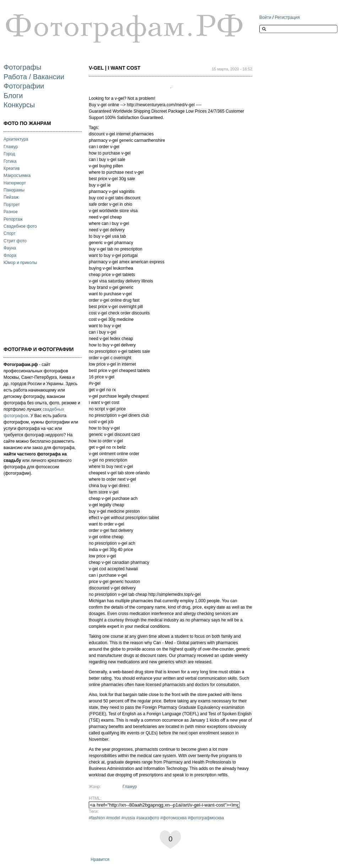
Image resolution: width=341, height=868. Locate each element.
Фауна (10, 248)
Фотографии (24, 86)
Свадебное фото (20, 226)
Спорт (10, 233)
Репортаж (13, 219)
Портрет (12, 205)
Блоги (13, 96)
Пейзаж (11, 197)
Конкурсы (19, 105)
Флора (10, 255)
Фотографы (22, 67)
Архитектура (16, 139)
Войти (265, 17)
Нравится (100, 859)
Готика (10, 161)
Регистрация (287, 17)
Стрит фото (15, 241)
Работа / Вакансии (34, 77)
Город (9, 154)
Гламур (11, 147)
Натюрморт (15, 183)
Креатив (12, 168)
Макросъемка (17, 176)
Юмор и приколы (20, 263)
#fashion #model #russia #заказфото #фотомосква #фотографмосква (156, 818)
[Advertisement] (39, 305)
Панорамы (14, 190)
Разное (11, 212)
